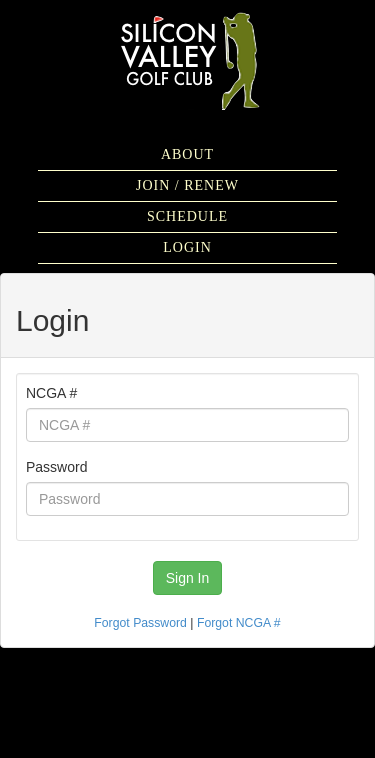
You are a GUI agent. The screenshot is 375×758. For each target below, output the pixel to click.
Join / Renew (187, 185)
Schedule (187, 216)
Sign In (188, 578)
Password (56, 467)
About (187, 154)
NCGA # (51, 393)
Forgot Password (140, 623)
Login (187, 247)
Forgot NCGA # (239, 623)
